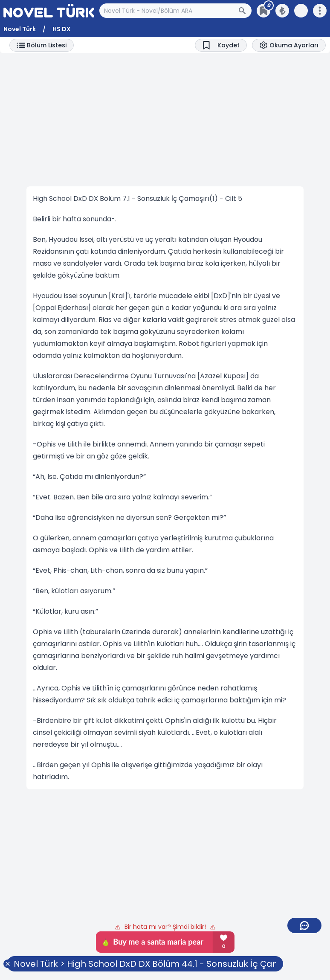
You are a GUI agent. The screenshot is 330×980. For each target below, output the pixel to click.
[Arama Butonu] (245, 11)
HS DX (62, 29)
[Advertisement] (165, 120)
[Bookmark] (221, 45)
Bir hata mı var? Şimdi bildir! (165, 927)
